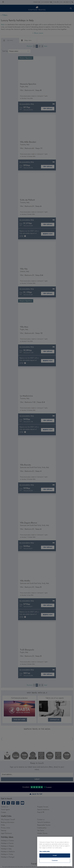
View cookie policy (45, 851)
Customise (55, 861)
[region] (55, 852)
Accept (55, 855)
